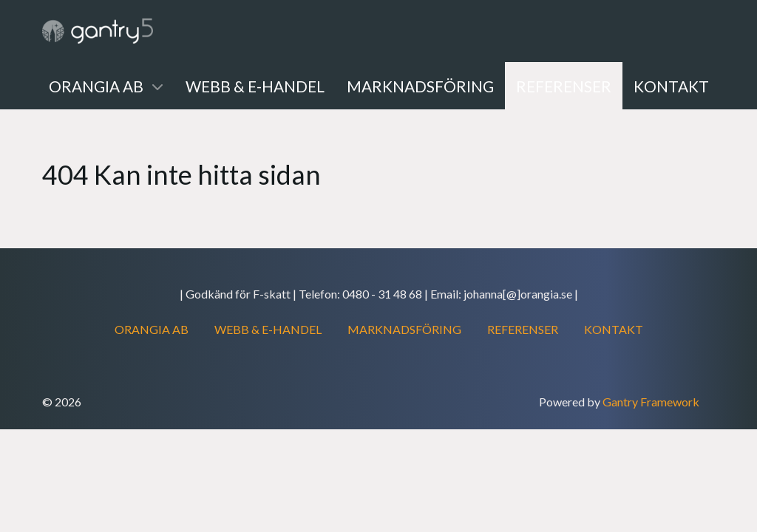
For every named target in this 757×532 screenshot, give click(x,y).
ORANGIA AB (152, 329)
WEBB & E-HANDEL (268, 329)
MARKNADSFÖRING (404, 329)
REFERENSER (523, 329)
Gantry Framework (651, 402)
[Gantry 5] (98, 31)
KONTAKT (614, 329)
